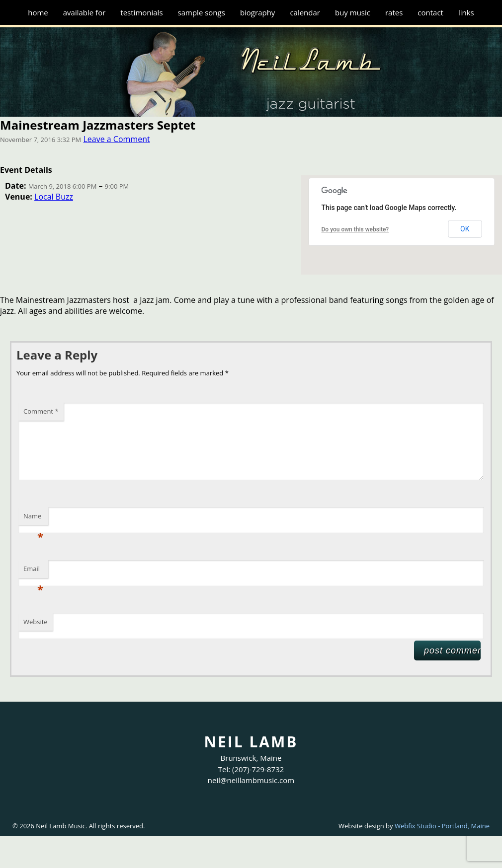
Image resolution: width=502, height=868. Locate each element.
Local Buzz (54, 197)
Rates (394, 12)
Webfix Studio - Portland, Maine (442, 826)
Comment (41, 411)
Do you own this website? (355, 229)
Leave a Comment (116, 139)
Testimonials (141, 12)
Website (36, 622)
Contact (430, 12)
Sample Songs (202, 12)
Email (33, 571)
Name (33, 518)
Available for (84, 12)
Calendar (305, 12)
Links (466, 12)
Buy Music (353, 12)
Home (38, 12)
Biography (258, 12)
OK (465, 229)
